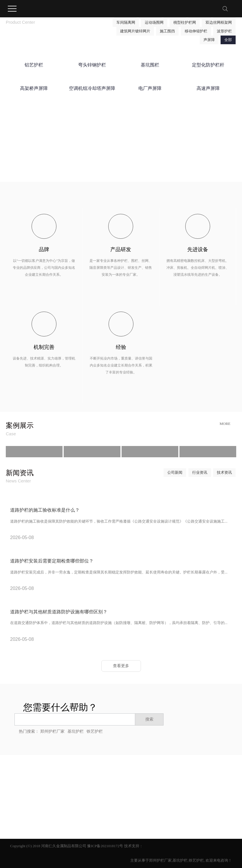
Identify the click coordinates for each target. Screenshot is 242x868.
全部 (228, 40)
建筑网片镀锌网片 (135, 31)
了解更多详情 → (162, 170)
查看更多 (121, 666)
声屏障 (209, 40)
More (225, 424)
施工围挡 (167, 31)
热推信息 (18, 785)
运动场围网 (154, 22)
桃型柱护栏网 (185, 22)
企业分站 (35, 785)
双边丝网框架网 (219, 22)
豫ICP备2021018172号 (105, 846)
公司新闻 (175, 472)
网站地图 (53, 785)
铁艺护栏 (95, 731)
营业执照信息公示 (25, 804)
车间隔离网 (126, 22)
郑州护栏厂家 (52, 731)
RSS (66, 785)
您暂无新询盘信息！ (100, 785)
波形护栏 (224, 31)
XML (77, 785)
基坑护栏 (76, 731)
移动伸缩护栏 (196, 31)
